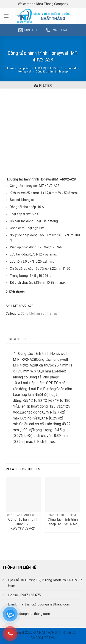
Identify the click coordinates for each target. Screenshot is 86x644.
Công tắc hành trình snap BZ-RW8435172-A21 (23, 524)
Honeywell (70, 68)
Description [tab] (18, 339)
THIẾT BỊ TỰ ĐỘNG (47, 68)
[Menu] (6, 16)
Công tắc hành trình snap (52, 72)
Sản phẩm (24, 68)
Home (10, 68)
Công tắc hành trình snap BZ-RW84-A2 (63, 522)
